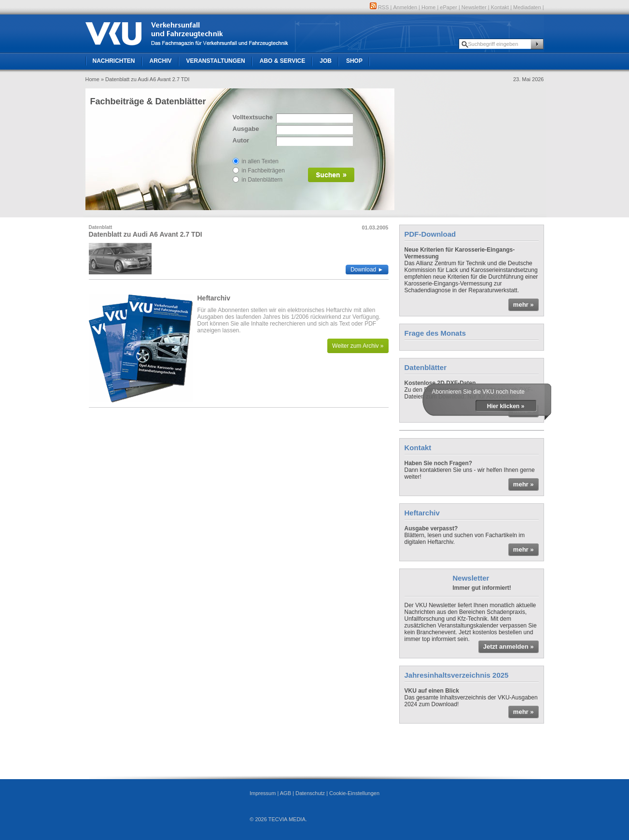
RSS (379, 7)
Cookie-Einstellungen (354, 793)
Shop (354, 61)
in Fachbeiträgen (263, 171)
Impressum (263, 793)
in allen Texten (260, 161)
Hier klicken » (506, 406)
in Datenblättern (262, 180)
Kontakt (500, 7)
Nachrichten (114, 61)
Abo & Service (282, 61)
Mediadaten (527, 7)
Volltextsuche (252, 117)
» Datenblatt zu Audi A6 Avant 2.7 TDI (145, 79)
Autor (241, 140)
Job (326, 61)
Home (428, 7)
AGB (286, 793)
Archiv (161, 61)
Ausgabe (246, 129)
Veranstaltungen (216, 61)
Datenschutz (310, 793)
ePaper (448, 7)
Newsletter (474, 7)
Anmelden (405, 7)
